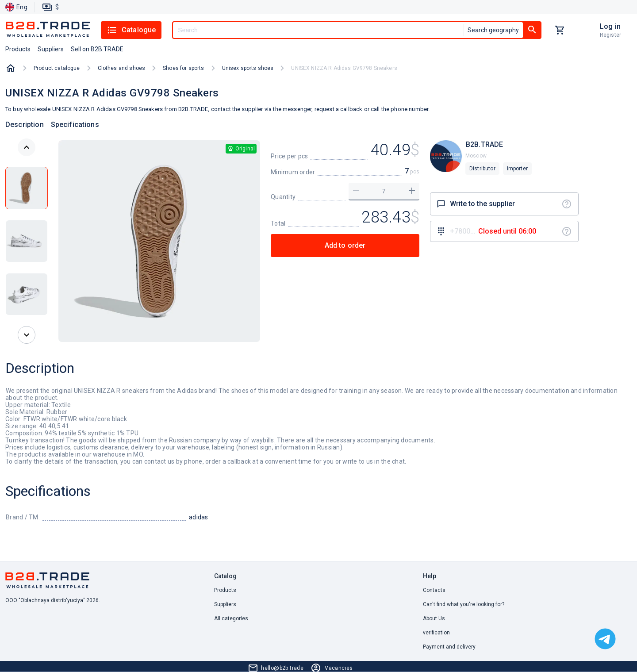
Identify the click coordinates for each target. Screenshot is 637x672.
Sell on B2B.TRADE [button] (97, 49)
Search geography (493, 30)
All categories (231, 618)
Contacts (434, 590)
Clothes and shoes (122, 68)
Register (610, 35)
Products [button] (18, 49)
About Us (434, 618)
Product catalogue (57, 68)
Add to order (345, 245)
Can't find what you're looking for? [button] (464, 604)
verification (436, 633)
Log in (610, 26)
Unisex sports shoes (248, 68)
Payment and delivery (449, 647)
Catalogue (131, 30)
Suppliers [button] (51, 49)
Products (225, 590)
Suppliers (225, 604)
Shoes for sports (183, 68)
